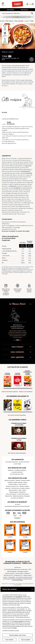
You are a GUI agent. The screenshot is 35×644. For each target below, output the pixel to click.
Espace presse (27, 575)
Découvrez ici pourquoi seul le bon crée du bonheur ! (17, 327)
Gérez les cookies (10, 573)
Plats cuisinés (9, 21)
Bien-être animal (8, 575)
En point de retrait (24, 462)
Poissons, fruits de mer (12, 486)
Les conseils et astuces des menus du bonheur (17, 506)
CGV (30, 569)
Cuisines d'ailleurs (13, 484)
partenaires (19, 597)
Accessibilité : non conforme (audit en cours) (20, 577)
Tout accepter (26, 640)
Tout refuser (9, 640)
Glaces (24, 490)
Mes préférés (11, 10)
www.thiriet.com (7, 597)
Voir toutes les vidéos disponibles (17, 453)
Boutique (27, 496)
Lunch (27, 21)
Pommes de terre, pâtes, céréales (20, 488)
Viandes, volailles (24, 486)
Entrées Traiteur (26, 480)
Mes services (24, 10)
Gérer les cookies (18, 621)
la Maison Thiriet (17, 304)
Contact (5, 577)
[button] (27, 4)
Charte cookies (19, 573)
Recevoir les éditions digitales (10, 392)
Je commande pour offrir (17, 474)
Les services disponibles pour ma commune (16, 569)
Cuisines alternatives (23, 494)
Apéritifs (18, 480)
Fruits (20, 490)
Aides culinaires (13, 490)
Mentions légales (12, 571)
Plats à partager (19, 21)
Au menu (17, 504)
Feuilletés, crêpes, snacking (15, 482)
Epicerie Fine (9, 496)
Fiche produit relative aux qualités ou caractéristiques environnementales (17, 579)
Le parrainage (17, 464)
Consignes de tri (18, 575)
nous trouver (17, 347)
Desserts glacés (14, 492)
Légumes (8, 488)
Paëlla (32, 21)
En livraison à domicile (12, 462)
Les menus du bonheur (17, 498)
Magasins (11, 470)
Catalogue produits (23, 571)
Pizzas (25, 482)
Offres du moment (10, 480)
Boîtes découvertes (18, 496)
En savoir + (17, 518)
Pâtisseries (22, 492)
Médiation (27, 573)
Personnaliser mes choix (17, 635)
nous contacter (17, 352)
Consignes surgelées (20, 470)
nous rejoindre (17, 357)
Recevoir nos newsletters (26, 392)
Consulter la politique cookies (11, 630)
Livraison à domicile (17, 472)
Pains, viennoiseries (11, 494)
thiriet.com (17, 567)
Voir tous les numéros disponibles (17, 415)
